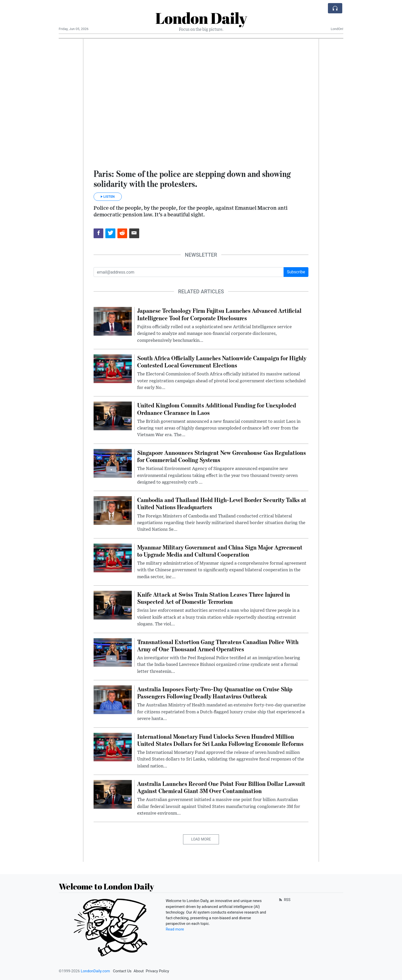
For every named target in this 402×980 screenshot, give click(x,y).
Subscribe (296, 272)
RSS (284, 900)
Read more (175, 929)
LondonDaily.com (95, 971)
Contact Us (122, 971)
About (139, 971)
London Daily (201, 18)
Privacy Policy (157, 971)
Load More (201, 839)
